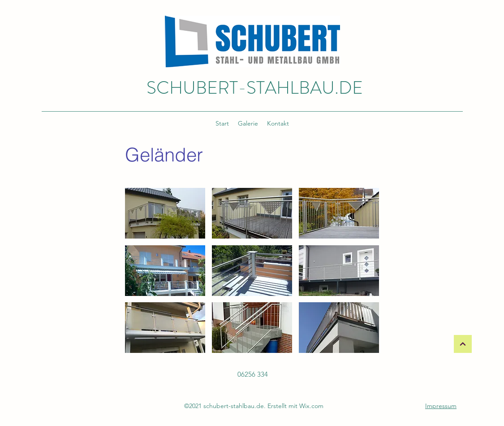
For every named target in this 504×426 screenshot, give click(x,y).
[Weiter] (463, 344)
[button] (165, 213)
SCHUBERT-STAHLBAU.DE (255, 88)
